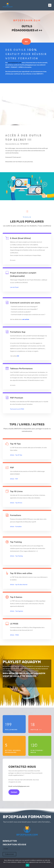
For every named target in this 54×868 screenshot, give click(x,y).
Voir (26, 42)
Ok (27, 865)
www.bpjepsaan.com (15, 63)
